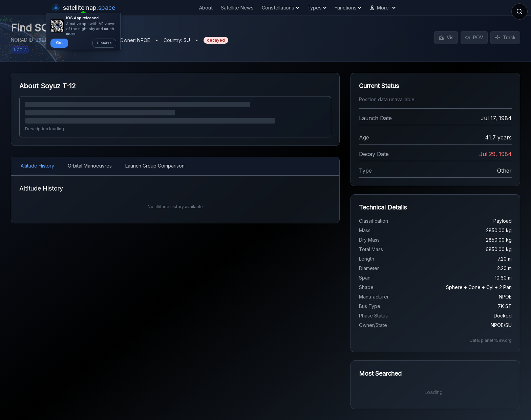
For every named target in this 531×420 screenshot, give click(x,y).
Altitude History (37, 166)
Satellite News (237, 8)
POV (474, 37)
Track (505, 37)
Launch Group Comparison (155, 166)
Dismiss (104, 43)
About (206, 8)
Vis (446, 37)
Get (59, 43)
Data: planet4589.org (491, 340)
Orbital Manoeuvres (90, 166)
